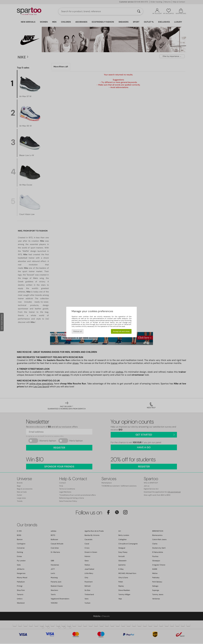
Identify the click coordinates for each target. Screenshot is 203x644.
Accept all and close (121, 331)
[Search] (139, 11)
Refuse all (78, 331)
